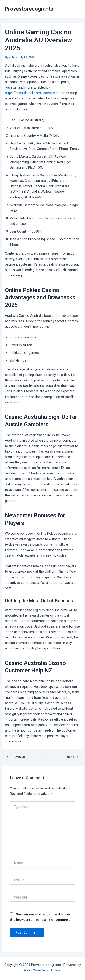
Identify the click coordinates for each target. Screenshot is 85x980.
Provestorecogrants (29, 9)
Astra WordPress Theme (42, 970)
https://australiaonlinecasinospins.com (34, 93)
